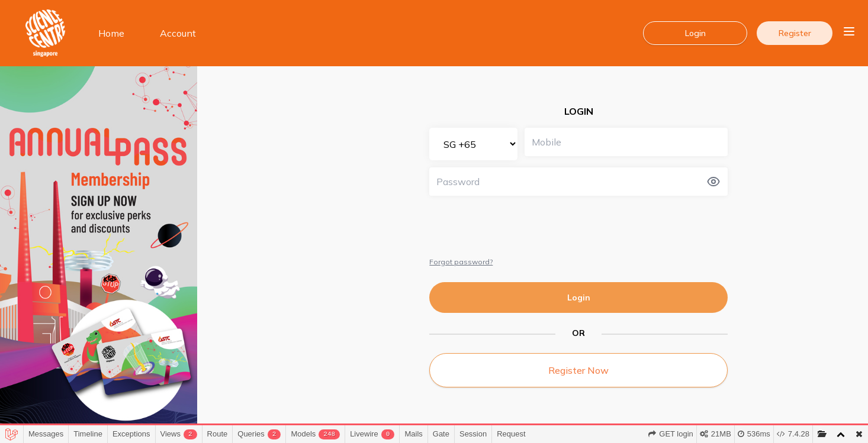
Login (579, 298)
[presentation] (519, 226)
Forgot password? (461, 262)
